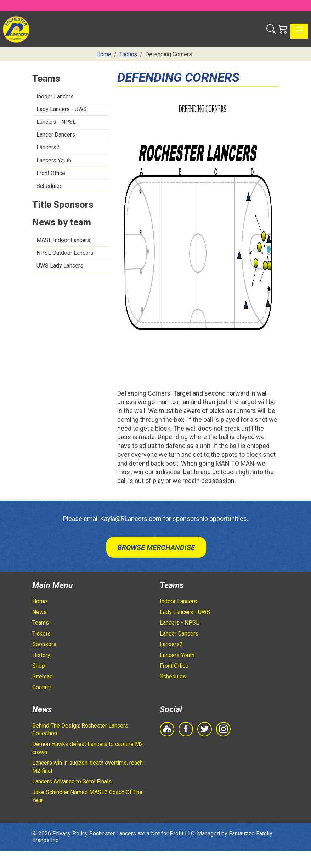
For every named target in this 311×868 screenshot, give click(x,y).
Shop (39, 666)
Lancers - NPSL (56, 122)
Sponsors (44, 644)
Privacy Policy (70, 833)
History (41, 655)
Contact (42, 687)
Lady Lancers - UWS (62, 109)
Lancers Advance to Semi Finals (72, 781)
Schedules (50, 186)
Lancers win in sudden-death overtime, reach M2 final (87, 767)
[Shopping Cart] (283, 29)
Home (40, 601)
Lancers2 (48, 147)
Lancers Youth (54, 160)
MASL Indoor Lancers (63, 240)
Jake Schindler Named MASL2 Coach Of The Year (87, 796)
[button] (271, 29)
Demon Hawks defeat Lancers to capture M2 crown (88, 748)
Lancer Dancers (56, 135)
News (39, 612)
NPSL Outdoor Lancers (65, 253)
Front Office (51, 173)
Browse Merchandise (156, 547)
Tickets (41, 634)
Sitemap (43, 676)
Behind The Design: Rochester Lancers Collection (80, 729)
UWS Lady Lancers (60, 266)
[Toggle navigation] (299, 31)
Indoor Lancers (55, 96)
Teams (41, 623)
